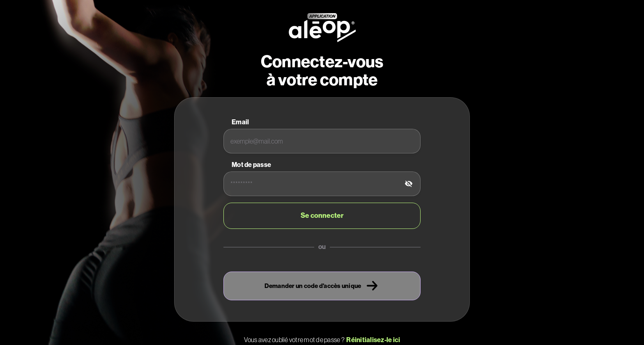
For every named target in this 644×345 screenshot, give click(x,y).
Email (240, 122)
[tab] (409, 184)
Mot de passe (251, 165)
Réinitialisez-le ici (373, 340)
